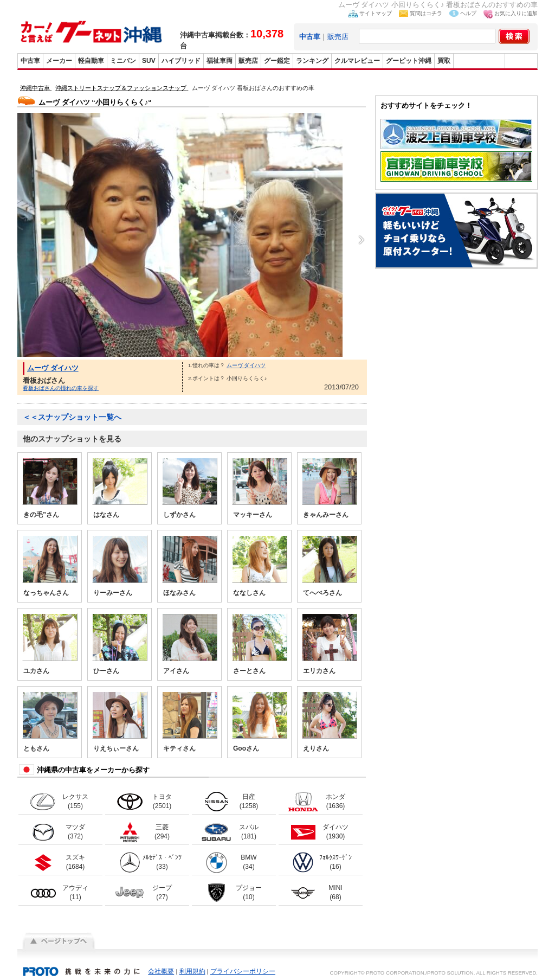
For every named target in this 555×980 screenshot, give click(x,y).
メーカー (59, 61)
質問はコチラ (426, 13)
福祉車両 (220, 61)
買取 (444, 61)
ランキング (312, 61)
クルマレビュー (357, 61)
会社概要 (161, 971)
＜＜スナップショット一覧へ (72, 417)
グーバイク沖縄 (479, 61)
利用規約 (192, 971)
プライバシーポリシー (243, 971)
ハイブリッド (181, 61)
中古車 (30, 61)
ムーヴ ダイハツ (53, 368)
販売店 (338, 37)
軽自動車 (91, 61)
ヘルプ (468, 13)
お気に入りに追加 (516, 13)
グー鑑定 (277, 61)
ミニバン (123, 61)
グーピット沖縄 (409, 61)
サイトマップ (376, 13)
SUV (149, 61)
